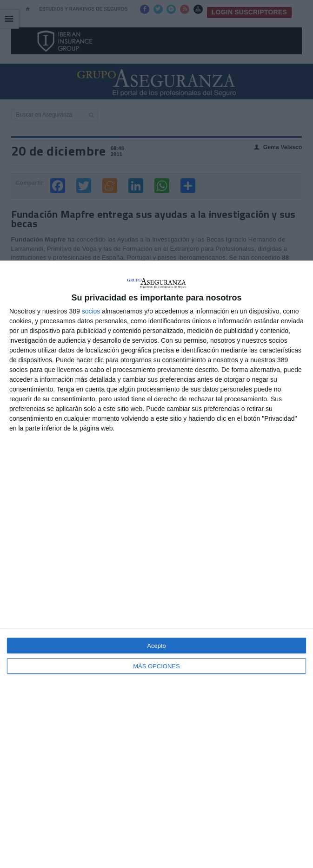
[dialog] (156, 564)
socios (91, 311)
